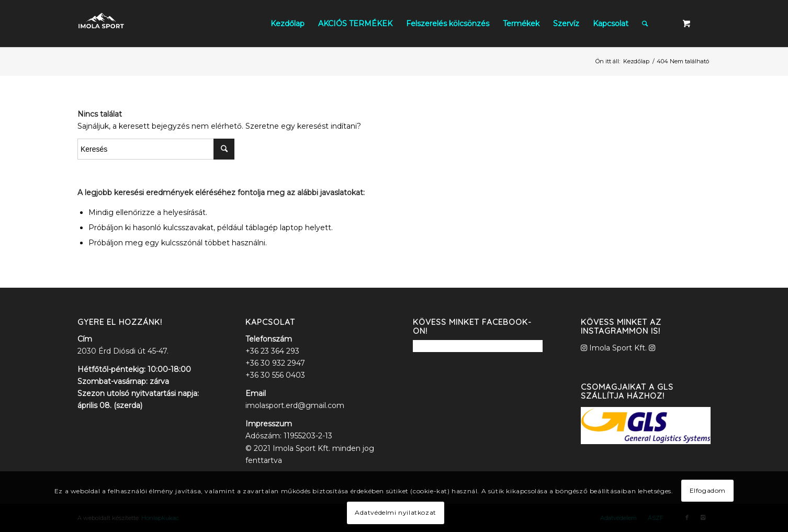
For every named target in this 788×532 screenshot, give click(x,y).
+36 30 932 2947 (275, 363)
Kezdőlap (636, 61)
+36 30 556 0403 (275, 375)
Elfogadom (708, 490)
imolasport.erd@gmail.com (295, 405)
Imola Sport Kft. (618, 348)
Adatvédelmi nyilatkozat (396, 512)
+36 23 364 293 (272, 351)
